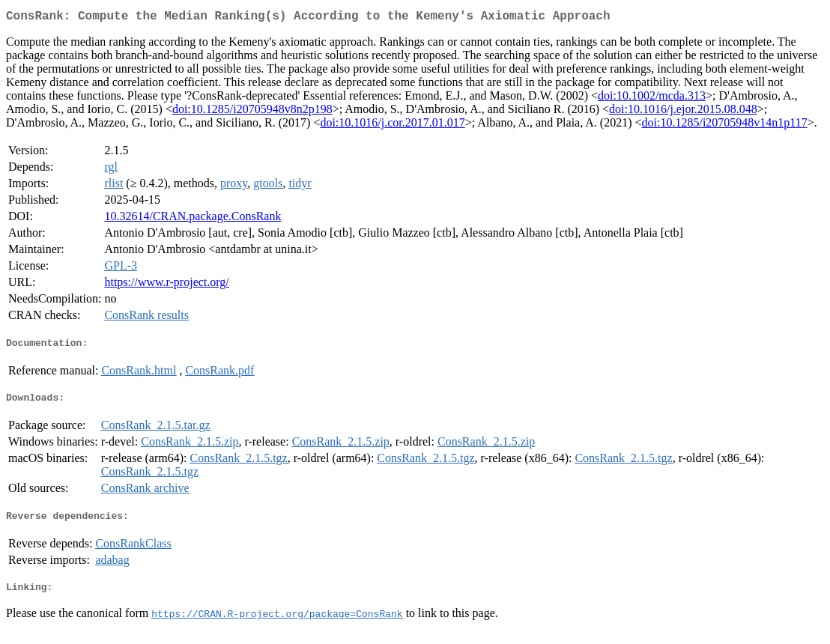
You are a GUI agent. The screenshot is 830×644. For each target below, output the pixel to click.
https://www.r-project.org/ (166, 285)
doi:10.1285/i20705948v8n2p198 (252, 112)
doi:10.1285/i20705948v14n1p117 (725, 125)
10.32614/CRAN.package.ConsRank (193, 219)
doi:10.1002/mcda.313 (652, 98)
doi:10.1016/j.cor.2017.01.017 (392, 125)
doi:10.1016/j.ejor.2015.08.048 (683, 112)
